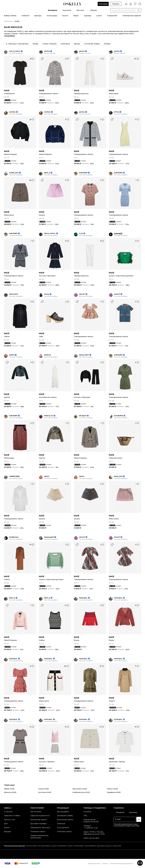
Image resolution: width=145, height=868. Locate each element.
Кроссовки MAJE (80, 789)
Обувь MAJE (9, 789)
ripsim (47, 476)
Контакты (87, 812)
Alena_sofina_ (50, 233)
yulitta (12, 355)
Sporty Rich (117, 846)
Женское (8, 21)
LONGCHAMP (79, 846)
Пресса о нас (9, 820)
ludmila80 (83, 173)
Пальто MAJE (112, 789)
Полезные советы (38, 832)
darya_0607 (84, 355)
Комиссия (61, 824)
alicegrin (83, 416)
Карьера (7, 832)
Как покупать (36, 812)
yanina (47, 51)
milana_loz (49, 416)
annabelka (118, 416)
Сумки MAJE (44, 789)
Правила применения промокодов (39, 837)
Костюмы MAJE (45, 792)
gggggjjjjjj (118, 233)
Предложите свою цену (40, 828)
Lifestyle (93, 10)
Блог (6, 824)
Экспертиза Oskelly (65, 816)
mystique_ (83, 598)
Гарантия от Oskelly (12, 816)
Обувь (76, 16)
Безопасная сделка (39, 820)
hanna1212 (13, 294)
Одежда (88, 16)
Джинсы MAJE (10, 792)
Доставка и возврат (39, 824)
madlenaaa (14, 537)
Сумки (99, 16)
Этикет (7, 828)
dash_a (47, 173)
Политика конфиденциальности (121, 863)
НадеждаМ (49, 537)
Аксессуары (52, 16)
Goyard (54, 846)
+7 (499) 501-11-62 (91, 828)
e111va (116, 112)
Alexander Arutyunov (104, 846)
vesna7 (82, 294)
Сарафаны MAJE (114, 792)
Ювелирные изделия (132, 16)
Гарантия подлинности (40, 816)
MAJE (7, 91)
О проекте (8, 812)
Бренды (38, 16)
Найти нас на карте (92, 838)
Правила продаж (94, 863)
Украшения (112, 16)
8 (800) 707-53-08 (91, 822)
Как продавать (63, 812)
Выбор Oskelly (10, 16)
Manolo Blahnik (90, 846)
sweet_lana (14, 173)
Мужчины (67, 10)
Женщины (53, 10)
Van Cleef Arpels (44, 846)
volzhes (12, 112)
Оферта (105, 863)
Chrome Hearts (32, 846)
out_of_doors (15, 51)
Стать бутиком (63, 828)
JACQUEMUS (62, 846)
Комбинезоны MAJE (81, 792)
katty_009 (118, 476)
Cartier (70, 846)
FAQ (85, 816)
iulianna (47, 355)
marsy (47, 294)
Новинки (25, 16)
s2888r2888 (14, 476)
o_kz (81, 233)
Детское (80, 10)
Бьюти (65, 16)
